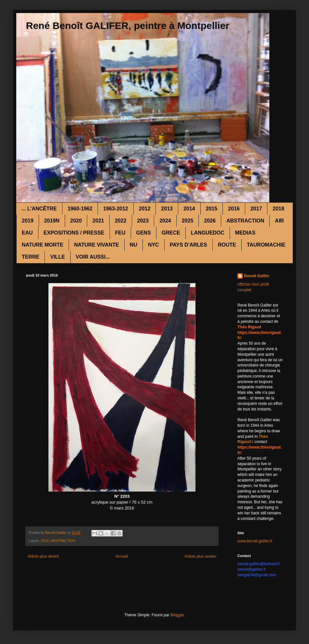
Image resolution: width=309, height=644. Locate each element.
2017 (256, 209)
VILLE (57, 257)
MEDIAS (245, 233)
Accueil (122, 556)
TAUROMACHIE (266, 245)
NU (134, 245)
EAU (27, 233)
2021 (98, 221)
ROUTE (227, 245)
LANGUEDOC (208, 233)
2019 (28, 221)
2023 (143, 221)
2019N (52, 221)
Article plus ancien (201, 556)
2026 (210, 221)
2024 (165, 221)
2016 (234, 209)
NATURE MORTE (43, 245)
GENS (144, 233)
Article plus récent (43, 556)
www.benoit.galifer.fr (255, 541)
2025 (188, 221)
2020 (76, 221)
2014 (189, 209)
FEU (120, 233)
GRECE (171, 233)
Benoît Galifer (257, 276)
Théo (263, 436)
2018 (278, 209)
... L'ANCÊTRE (39, 209)
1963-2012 (116, 209)
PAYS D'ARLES (188, 245)
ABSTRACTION (245, 221)
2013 (167, 209)
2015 (212, 209)
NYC (154, 245)
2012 (145, 209)
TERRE (31, 257)
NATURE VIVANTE (97, 245)
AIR (279, 221)
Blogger (177, 615)
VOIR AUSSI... (93, 257)
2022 (121, 221)
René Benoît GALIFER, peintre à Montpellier (128, 26)
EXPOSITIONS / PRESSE (74, 233)
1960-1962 (80, 209)
